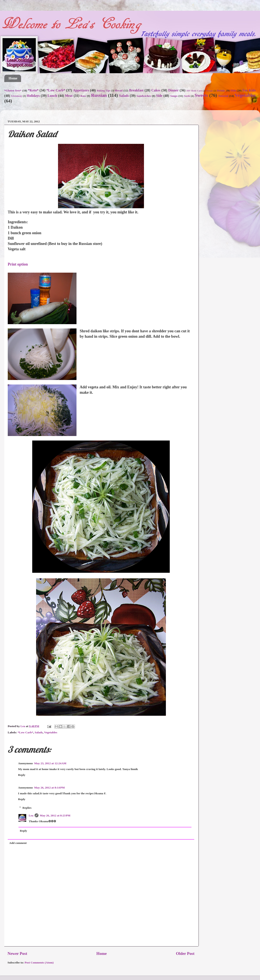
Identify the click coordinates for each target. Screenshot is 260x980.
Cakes (156, 90)
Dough (210, 91)
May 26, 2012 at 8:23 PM (55, 815)
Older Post (185, 953)
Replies (27, 808)
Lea (31, 815)
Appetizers (81, 90)
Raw (83, 96)
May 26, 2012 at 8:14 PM (49, 788)
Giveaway (16, 96)
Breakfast (136, 90)
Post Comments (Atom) (39, 963)
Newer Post (17, 953)
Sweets (201, 95)
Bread (119, 90)
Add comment (18, 843)
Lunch (52, 96)
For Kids (249, 90)
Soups (174, 96)
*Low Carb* (56, 90)
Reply (22, 775)
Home (13, 78)
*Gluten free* (13, 90)
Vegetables (245, 95)
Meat (69, 96)
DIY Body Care (194, 91)
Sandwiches (144, 96)
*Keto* (33, 90)
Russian (99, 95)
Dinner (174, 90)
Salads (124, 96)
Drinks (221, 90)
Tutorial (223, 96)
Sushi (187, 96)
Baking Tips (103, 91)
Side (159, 96)
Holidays (33, 96)
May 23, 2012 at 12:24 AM (50, 763)
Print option (18, 264)
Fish (233, 90)
